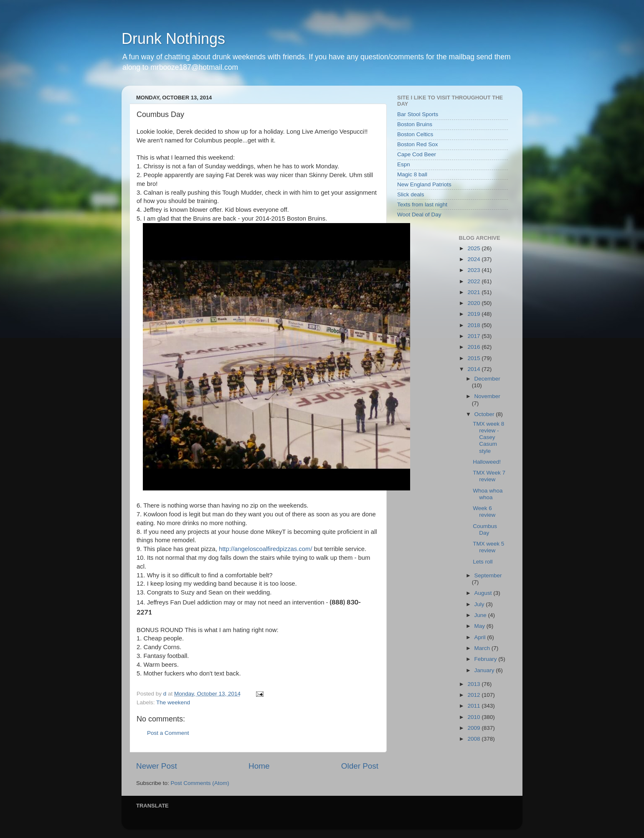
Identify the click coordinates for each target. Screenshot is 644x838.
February (487, 659)
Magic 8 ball (412, 174)
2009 (474, 728)
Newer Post (157, 766)
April (481, 637)
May (480, 626)
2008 (474, 739)
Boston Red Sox (418, 144)
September (488, 575)
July (480, 604)
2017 (474, 336)
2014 (474, 369)
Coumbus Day (485, 529)
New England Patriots (424, 184)
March (483, 648)
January (485, 670)
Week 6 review (484, 512)
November (487, 396)
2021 (474, 292)
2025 (474, 248)
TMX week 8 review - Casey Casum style (488, 437)
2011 (474, 706)
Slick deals (411, 194)
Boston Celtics (415, 134)
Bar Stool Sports (418, 114)
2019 (474, 314)
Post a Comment (168, 733)
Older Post (360, 766)
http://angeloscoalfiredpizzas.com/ (266, 549)
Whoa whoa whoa (488, 494)
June (481, 615)
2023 (474, 270)
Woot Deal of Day (419, 215)
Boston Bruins (415, 124)
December (487, 379)
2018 (474, 325)
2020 (474, 303)
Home (259, 766)
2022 (474, 281)
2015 (474, 358)
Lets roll (483, 562)
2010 (474, 717)
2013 (474, 684)
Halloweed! (487, 462)
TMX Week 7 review (489, 476)
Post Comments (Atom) (200, 783)
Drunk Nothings (173, 39)
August (484, 593)
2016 (474, 347)
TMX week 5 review (488, 547)
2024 (474, 259)
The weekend (173, 702)
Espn (404, 164)
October (485, 414)
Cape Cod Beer (417, 154)
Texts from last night (422, 204)
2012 (474, 695)
